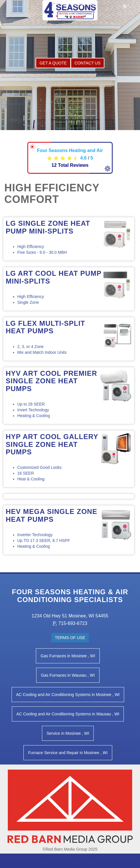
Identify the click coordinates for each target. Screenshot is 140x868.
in (68, 656)
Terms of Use (70, 638)
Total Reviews (70, 165)
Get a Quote (53, 63)
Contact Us (88, 63)
